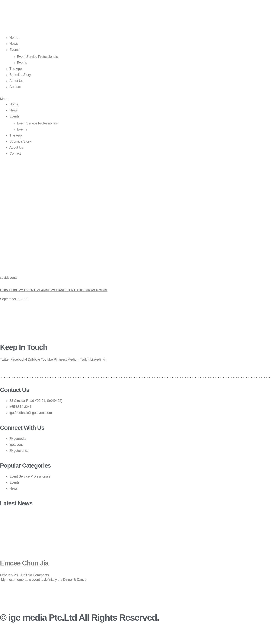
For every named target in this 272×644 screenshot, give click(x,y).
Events (14, 50)
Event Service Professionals (37, 57)
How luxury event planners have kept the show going (56, 290)
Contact (15, 87)
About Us (16, 81)
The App (16, 69)
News (14, 44)
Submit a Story (20, 75)
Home (14, 38)
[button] (136, 99)
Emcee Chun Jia (27, 563)
